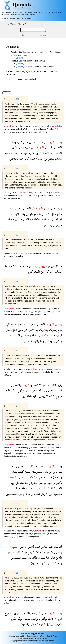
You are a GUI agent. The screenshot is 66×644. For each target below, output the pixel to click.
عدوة (37, 547)
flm (52, 309)
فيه (21, 158)
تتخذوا (34, 385)
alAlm (50, 196)
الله (39, 214)
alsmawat (12, 314)
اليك (26, 477)
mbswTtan (9, 448)
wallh (12, 456)
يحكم (58, 158)
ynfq (16, 448)
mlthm (46, 193)
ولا (33, 208)
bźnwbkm (8, 312)
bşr (21, 312)
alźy (38, 196)
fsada (7, 456)
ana (41, 534)
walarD (20, 314)
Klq (29, 312)
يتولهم (21, 390)
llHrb (30, 453)
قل (52, 214)
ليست (42, 142)
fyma (30, 132)
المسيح (9, 613)
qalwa (52, 445)
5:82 (16, 504)
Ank (15, 193)
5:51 (16, 351)
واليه (36, 341)
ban (55, 534)
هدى (44, 214)
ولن (59, 208)
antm (17, 312)
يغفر (9, 330)
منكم (14, 390)
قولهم (13, 153)
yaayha (8, 369)
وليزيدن (57, 477)
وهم (21, 147)
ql (50, 193)
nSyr (20, 198)
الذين (38, 153)
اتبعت (15, 214)
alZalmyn (8, 375)
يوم (45, 158)
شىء (19, 142)
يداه (45, 472)
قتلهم (42, 624)
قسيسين (16, 558)
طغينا (9, 477)
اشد (51, 547)
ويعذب (46, 335)
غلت (27, 466)
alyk (53, 448)
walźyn (45, 531)
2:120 (17, 168)
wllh (59, 312)
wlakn (40, 253)
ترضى (53, 208)
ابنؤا (26, 324)
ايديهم (20, 466)
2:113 (17, 99)
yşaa (41, 312)
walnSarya (20, 309)
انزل (32, 477)
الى (16, 483)
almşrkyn (19, 256)
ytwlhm (23, 372)
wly (13, 198)
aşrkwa (51, 531)
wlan (16, 196)
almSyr (43, 314)
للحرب (30, 488)
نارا (37, 488)
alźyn (33, 129)
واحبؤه (15, 324)
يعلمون (27, 153)
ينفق (27, 472)
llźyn (25, 531)
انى (31, 624)
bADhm (58, 369)
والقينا (50, 483)
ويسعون (57, 494)
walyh (38, 314)
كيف (20, 472)
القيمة (39, 158)
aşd (10, 531)
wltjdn (57, 531)
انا (47, 558)
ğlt (29, 445)
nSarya (46, 534)
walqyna (20, 450)
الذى (43, 219)
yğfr (33, 312)
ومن (28, 390)
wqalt (7, 126)
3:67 (16, 235)
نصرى (41, 558)
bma (47, 445)
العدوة (35, 483)
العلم (25, 219)
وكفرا (58, 483)
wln (6, 193)
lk (57, 196)
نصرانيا (29, 266)
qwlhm (52, 129)
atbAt (20, 196)
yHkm (7, 132)
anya (59, 600)
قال (43, 153)
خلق (14, 330)
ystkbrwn (37, 537)
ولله (29, 335)
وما (51, 271)
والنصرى (41, 324)
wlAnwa (41, 445)
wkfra (14, 450)
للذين (30, 547)
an (52, 193)
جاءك (37, 219)
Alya (29, 126)
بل (36, 330)
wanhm (28, 537)
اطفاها (21, 488)
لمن (59, 335)
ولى (55, 225)
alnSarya (23, 126)
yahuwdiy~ (21, 58)
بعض (34, 390)
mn (45, 196)
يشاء (53, 335)
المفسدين (12, 494)
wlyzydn (29, 448)
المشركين (34, 271)
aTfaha (36, 453)
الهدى (29, 214)
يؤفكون (25, 624)
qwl (29, 600)
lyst (17, 126)
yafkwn (7, 603)
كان (56, 266)
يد (45, 466)
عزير (43, 613)
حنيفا (9, 266)
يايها (59, 385)
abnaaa (33, 309)
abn (22, 597)
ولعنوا (12, 466)
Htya (37, 193)
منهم (59, 396)
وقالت (58, 142)
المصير (28, 341)
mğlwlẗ (25, 445)
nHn (27, 309)
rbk (60, 448)
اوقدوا (44, 488)
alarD (55, 453)
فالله (7, 153)
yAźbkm (57, 309)
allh (59, 193)
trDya (10, 193)
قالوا (55, 472)
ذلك (34, 558)
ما (20, 219)
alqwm (58, 372)
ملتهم (58, 214)
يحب (21, 494)
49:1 (4, 12)
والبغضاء (25, 483)
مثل (20, 153)
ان (49, 214)
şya (33, 126)
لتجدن (58, 547)
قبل (48, 624)
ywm (18, 132)
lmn (37, 312)
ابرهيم (49, 266)
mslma (55, 253)
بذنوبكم (43, 330)
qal (29, 129)
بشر (26, 330)
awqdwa (20, 453)
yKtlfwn (45, 132)
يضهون (26, 618)
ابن (38, 613)
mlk (6, 314)
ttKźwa (29, 369)
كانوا (26, 158)
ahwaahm (27, 196)
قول (20, 618)
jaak (42, 196)
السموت (15, 335)
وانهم (49, 563)
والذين (58, 552)
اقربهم (31, 552)
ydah (59, 445)
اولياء (58, 390)
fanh (34, 372)
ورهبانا (57, 563)
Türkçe (33, 35)
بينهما (43, 341)
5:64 (16, 406)
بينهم (51, 158)
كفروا (58, 624)
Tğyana (8, 450)
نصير (45, 225)
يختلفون (13, 158)
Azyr (18, 597)
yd (17, 445)
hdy (55, 193)
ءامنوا (45, 385)
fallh (57, 129)
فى (50, 494)
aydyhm (34, 445)
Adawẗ (20, 531)
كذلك (49, 153)
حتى (18, 208)
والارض (57, 341)
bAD (13, 372)
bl (14, 312)
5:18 (16, 281)
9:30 (16, 573)
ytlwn (15, 129)
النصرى (33, 142)
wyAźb (46, 312)
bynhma (31, 314)
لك (16, 219)
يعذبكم (53, 330)
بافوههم (35, 618)
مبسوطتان (36, 472)
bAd (34, 196)
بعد (49, 219)
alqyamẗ (24, 132)
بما (60, 472)
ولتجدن (40, 552)
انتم (31, 330)
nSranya (33, 253)
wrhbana (21, 537)
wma (6, 256)
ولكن (20, 266)
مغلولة (34, 466)
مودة (24, 552)
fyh (40, 132)
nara (26, 453)
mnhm (39, 372)
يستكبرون (37, 563)
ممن (20, 330)
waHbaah (44, 309)
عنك (46, 208)
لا (33, 153)
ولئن (22, 214)
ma (54, 196)
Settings (44, 35)
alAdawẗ (34, 450)
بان (29, 558)
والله (30, 494)
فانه (8, 390)
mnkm (29, 372)
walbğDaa (42, 450)
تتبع (12, 208)
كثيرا (49, 477)
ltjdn (6, 531)
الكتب (58, 153)
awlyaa (52, 369)
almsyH (43, 597)
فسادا (36, 494)
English (22, 35)
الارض (44, 494)
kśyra (35, 448)
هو (35, 214)
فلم (60, 330)
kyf (19, 448)
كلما (50, 488)
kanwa (36, 132)
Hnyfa (49, 253)
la (37, 129)
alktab (20, 129)
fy (51, 453)
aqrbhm (8, 534)
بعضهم (50, 390)
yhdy (53, 372)
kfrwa (38, 600)
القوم (35, 396)
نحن (32, 324)
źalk (52, 534)
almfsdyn (24, 456)
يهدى (42, 396)
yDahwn (23, 600)
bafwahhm (15, 600)
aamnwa (20, 369)
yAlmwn (42, 129)
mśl (47, 129)
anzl (49, 448)
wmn (17, 372)
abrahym (15, 253)
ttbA (41, 193)
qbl (46, 600)
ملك (23, 335)
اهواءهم (57, 219)
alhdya (10, 196)
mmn (25, 312)
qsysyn (13, 537)
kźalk (25, 129)
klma (14, 453)
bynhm (13, 132)
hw (6, 196)
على (25, 142)
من (31, 219)
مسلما (58, 271)
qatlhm (50, 600)
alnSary (36, 597)
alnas (14, 531)
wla (25, 193)
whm (10, 129)
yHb (18, 456)
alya (49, 450)
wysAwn (47, 453)
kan (9, 253)
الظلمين (27, 396)
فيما (32, 158)
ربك (16, 477)
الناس (44, 547)
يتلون (15, 147)
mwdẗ (14, 534)
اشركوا (49, 552)
